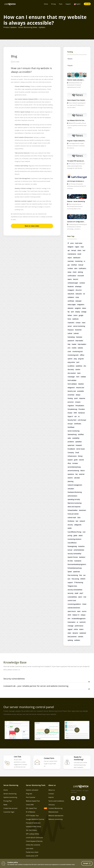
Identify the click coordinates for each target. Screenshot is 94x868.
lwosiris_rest (72, 391)
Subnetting (71, 337)
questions (71, 474)
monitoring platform (74, 604)
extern (81, 629)
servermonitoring (73, 471)
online (76, 629)
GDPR (70, 528)
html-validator (72, 384)
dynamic (75, 633)
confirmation (72, 276)
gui (69, 265)
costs (69, 351)
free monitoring (73, 575)
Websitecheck (53, 812)
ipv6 (72, 312)
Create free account (10, 808)
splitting (70, 640)
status (84, 308)
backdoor (82, 557)
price (72, 243)
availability (76, 438)
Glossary (52, 805)
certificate (71, 301)
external (82, 474)
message (70, 626)
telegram (71, 247)
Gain (79, 517)
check (75, 272)
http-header (79, 341)
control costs (72, 600)
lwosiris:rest (80, 388)
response (82, 398)
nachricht (82, 622)
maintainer (78, 561)
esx (84, 575)
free (81, 575)
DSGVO (83, 579)
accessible (80, 391)
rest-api (74, 250)
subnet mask (72, 517)
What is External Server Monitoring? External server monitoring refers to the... (75, 206)
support (70, 582)
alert (76, 268)
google (81, 315)
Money (80, 456)
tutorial (81, 460)
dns (85, 366)
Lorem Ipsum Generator (35, 838)
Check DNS (30, 805)
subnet (70, 333)
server (70, 326)
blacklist (81, 384)
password (71, 341)
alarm (80, 597)
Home (46, 4)
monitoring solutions (74, 539)
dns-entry (71, 369)
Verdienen (71, 521)
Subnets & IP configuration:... (76, 222)
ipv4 (78, 362)
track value (79, 243)
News (5, 805)
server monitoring (73, 431)
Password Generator (33, 823)
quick (76, 398)
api (69, 250)
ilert (69, 619)
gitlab (75, 535)
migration (71, 406)
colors (75, 315)
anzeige (84, 312)
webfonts (75, 319)
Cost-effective (72, 543)
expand (70, 460)
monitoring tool (78, 351)
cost (84, 532)
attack (81, 535)
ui (84, 261)
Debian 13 (76, 615)
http (69, 344)
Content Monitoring (55, 808)
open (79, 611)
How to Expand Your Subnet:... (77, 100)
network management (75, 485)
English (77, 4)
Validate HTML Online (34, 827)
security (70, 525)
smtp (77, 297)
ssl (84, 294)
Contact (51, 794)
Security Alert (72, 420)
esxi (69, 579)
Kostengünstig (72, 546)
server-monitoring (79, 326)
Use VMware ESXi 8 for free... (76, 120)
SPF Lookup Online (33, 834)
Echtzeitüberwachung (75, 568)
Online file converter (33, 845)
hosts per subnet (73, 514)
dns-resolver (72, 373)
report (70, 258)
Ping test (29, 794)
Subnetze (79, 337)
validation (71, 297)
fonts (69, 319)
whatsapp (78, 286)
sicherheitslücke (79, 550)
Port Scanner (31, 797)
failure (82, 471)
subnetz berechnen (74, 608)
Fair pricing (75, 579)
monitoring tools (73, 355)
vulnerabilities (72, 597)
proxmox (71, 402)
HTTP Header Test (32, 816)
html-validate (72, 380)
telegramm (71, 388)
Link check (30, 849)
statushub (71, 294)
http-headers (82, 344)
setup (69, 272)
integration (81, 304)
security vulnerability (74, 554)
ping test (81, 359)
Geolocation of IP (32, 856)
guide (76, 460)
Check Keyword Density (34, 841)
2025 (69, 615)
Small (77, 453)
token (79, 250)
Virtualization (80, 406)
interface (74, 265)
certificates (78, 424)
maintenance (72, 254)
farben (70, 315)
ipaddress (79, 366)
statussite (79, 294)
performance (79, 626)
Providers (82, 409)
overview (71, 261)
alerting (80, 272)
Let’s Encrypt (82, 420)
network (82, 521)
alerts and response (74, 507)
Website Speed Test (33, 801)
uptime (70, 359)
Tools (61, 4)
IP (68, 243)
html (78, 377)
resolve (78, 369)
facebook (71, 286)
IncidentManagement (79, 619)
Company (71, 453)
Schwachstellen (73, 510)
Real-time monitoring (75, 503)
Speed (70, 572)
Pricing (53, 4)
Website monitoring (55, 819)
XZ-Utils (70, 561)
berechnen (82, 510)
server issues (80, 449)
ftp (69, 312)
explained (83, 633)
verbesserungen (73, 283)
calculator (71, 489)
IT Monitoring (79, 582)
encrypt (70, 424)
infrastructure (72, 456)
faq (76, 474)
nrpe (82, 247)
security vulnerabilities (75, 590)
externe (70, 478)
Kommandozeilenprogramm (77, 564)
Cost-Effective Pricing (74, 532)
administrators (72, 496)
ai (77, 622)
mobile (74, 348)
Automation (72, 622)
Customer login (9, 812)
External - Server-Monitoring (76, 201)
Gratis (84, 604)
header (74, 344)
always (78, 395)
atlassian (70, 308)
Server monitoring (10, 794)
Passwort (71, 330)
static (69, 633)
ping (75, 359)
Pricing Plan (8, 801)
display (78, 312)
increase (75, 463)
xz (79, 416)
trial (85, 597)
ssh (75, 416)
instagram (71, 290)
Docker (70, 413)
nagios (77, 247)
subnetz (76, 333)
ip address (71, 366)
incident (70, 268)
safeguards (78, 525)
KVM (75, 413)
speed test (71, 445)
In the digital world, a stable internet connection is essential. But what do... (76, 146)
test (77, 521)
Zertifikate (71, 427)
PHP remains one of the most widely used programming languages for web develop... (76, 166)
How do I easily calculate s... (76, 80)
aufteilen (77, 640)
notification (82, 268)
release (83, 615)
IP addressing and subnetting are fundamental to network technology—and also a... (77, 227)
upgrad (70, 629)
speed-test (76, 572)
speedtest (78, 442)
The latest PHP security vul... (76, 161)
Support (68, 4)
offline (82, 355)
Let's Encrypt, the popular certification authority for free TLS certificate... (76, 186)
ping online (71, 362)
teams (70, 279)
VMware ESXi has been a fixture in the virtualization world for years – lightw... (77, 125)
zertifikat (81, 434)
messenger (71, 377)
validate (83, 377)
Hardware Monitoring (75, 492)
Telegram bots (72, 586)
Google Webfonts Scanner (35, 819)
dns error (79, 290)
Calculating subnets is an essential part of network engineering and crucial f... (75, 85)
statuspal (78, 301)
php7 (81, 593)
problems (71, 442)
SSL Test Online (31, 830)
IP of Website (31, 812)
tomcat (70, 550)
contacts (82, 283)
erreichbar (71, 395)
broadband (71, 449)
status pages (72, 304)
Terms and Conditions (56, 801)
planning (70, 481)
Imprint (51, 797)
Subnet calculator (32, 790)
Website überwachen (56, 816)
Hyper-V (70, 416)
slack (79, 373)
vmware (78, 402)
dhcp (69, 463)
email (79, 254)
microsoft (81, 276)
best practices (72, 637)
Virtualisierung (72, 409)
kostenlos (81, 546)
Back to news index (32, 226)
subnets (81, 637)
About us (52, 790)
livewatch (79, 445)
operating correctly (74, 499)
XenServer (82, 413)
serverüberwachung (74, 467)
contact (78, 323)
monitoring (79, 261)
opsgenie (78, 308)
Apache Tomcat (73, 557)
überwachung (72, 434)
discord (75, 279)
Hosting (70, 398)
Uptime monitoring (10, 797)
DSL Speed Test (31, 808)
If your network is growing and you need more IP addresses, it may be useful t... (76, 105)
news (84, 323)
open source (72, 611)
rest (84, 250)
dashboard (77, 258)
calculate (77, 478)
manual (81, 265)
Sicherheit (78, 330)
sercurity (70, 593)
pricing (70, 535)
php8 (76, 593)
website (80, 348)
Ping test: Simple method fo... (76, 141)
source (84, 611)
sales (69, 438)
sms (69, 348)
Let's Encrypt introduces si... (76, 181)
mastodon (71, 323)
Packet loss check (32, 852)
